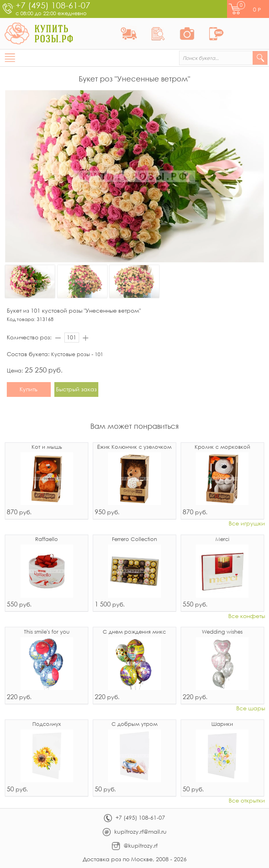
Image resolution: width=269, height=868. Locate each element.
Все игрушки (247, 524)
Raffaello (47, 540)
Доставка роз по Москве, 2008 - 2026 (135, 859)
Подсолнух (47, 724)
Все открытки (247, 801)
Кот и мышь (47, 447)
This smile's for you (47, 632)
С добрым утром (134, 724)
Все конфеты (247, 616)
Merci (222, 540)
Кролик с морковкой (222, 447)
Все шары (251, 708)
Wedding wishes (222, 632)
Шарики (222, 724)
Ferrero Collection (134, 540)
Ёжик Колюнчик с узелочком (134, 447)
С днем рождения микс (134, 632)
